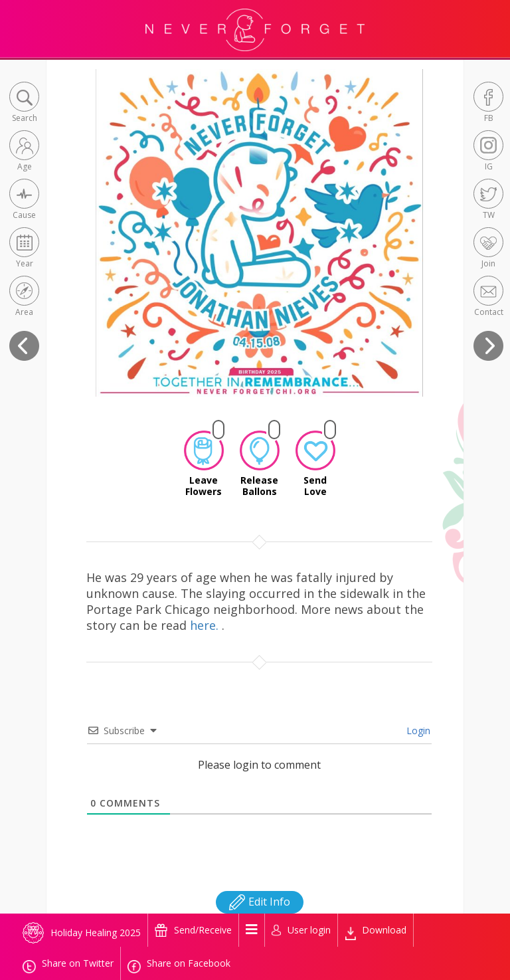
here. (206, 625)
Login (417, 731)
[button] (24, 103)
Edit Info (260, 902)
